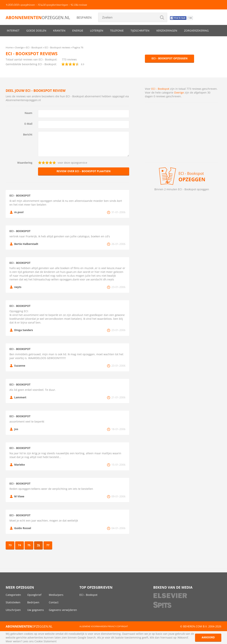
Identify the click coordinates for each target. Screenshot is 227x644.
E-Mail (28, 124)
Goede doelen (36, 31)
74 (19, 545)
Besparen (84, 18)
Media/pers (56, 595)
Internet (13, 31)
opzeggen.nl (38, 17)
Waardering (25, 163)
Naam (28, 113)
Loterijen (97, 31)
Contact (54, 602)
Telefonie (117, 31)
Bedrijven (33, 602)
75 (29, 545)
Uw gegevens (36, 610)
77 (48, 545)
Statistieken (13, 602)
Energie (78, 31)
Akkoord (208, 637)
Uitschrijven (13, 610)
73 (10, 545)
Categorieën (13, 595)
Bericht (28, 134)
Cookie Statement (45, 641)
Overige (179, 92)
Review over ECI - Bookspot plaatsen (84, 171)
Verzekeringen (167, 31)
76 (38, 545)
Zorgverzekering (196, 31)
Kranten (59, 31)
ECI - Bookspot (160, 89)
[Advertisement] (182, 132)
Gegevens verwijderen (63, 610)
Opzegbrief (34, 595)
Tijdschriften (140, 31)
